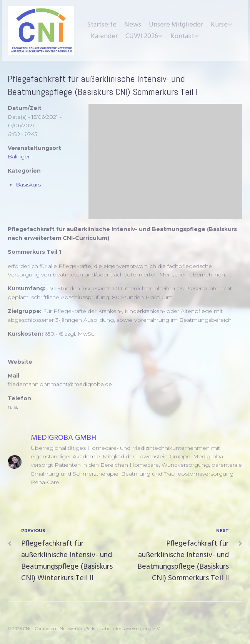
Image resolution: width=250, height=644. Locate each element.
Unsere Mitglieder (176, 25)
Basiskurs (28, 185)
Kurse (219, 25)
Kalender (104, 36)
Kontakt (182, 36)
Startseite (102, 25)
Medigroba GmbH (63, 438)
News (133, 25)
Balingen (20, 156)
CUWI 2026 (142, 36)
